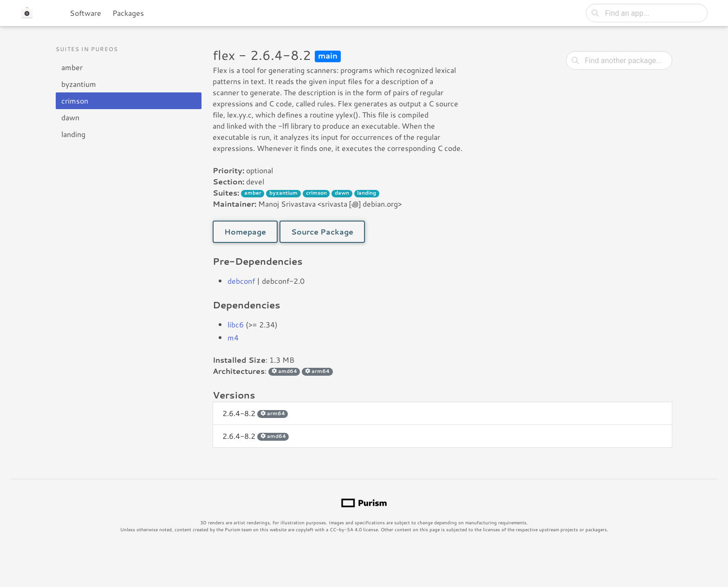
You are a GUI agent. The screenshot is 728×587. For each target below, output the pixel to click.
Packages (128, 13)
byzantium (79, 84)
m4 (233, 337)
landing (73, 134)
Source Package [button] (322, 232)
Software (85, 13)
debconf (241, 281)
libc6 (236, 324)
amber (72, 67)
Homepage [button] (245, 232)
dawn (70, 117)
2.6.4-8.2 (255, 413)
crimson (75, 101)
